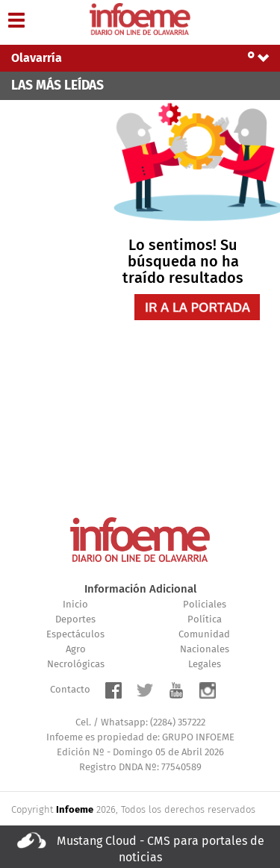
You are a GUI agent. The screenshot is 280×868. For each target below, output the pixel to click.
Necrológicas (76, 665)
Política (205, 620)
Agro (76, 650)
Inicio (75, 605)
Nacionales (205, 650)
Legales (205, 665)
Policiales (205, 605)
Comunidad (204, 635)
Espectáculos (75, 635)
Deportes (75, 620)
